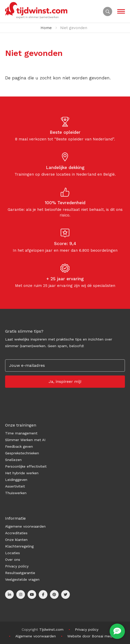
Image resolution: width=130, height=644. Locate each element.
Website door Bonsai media (91, 636)
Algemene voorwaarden (25, 526)
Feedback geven (19, 446)
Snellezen (13, 460)
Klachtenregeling (19, 546)
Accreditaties (16, 533)
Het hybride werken (22, 473)
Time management (21, 433)
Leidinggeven (16, 480)
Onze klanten (16, 540)
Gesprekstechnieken (22, 453)
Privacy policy (17, 566)
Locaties (12, 553)
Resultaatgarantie (20, 573)
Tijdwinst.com (51, 629)
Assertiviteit (15, 486)
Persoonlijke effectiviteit (26, 466)
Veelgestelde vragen (22, 579)
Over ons (13, 560)
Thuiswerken (16, 493)
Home (46, 28)
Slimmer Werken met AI (25, 440)
